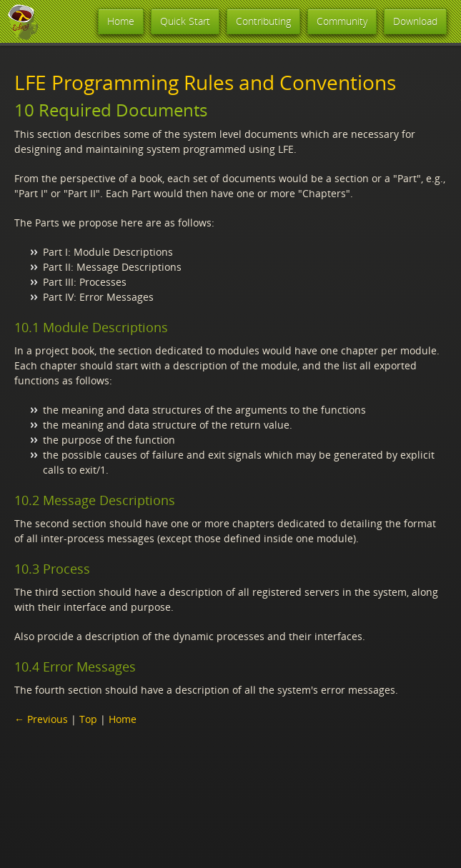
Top (88, 719)
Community (342, 21)
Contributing (263, 21)
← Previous (41, 719)
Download (415, 21)
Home (121, 21)
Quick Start (185, 21)
